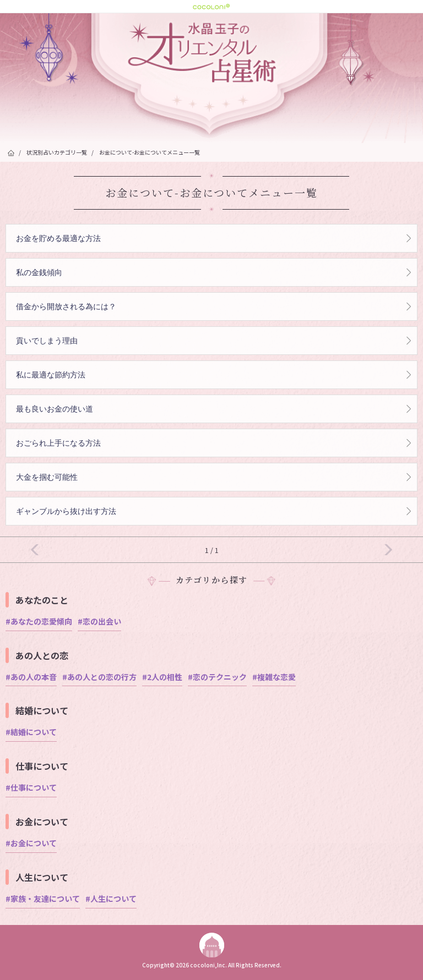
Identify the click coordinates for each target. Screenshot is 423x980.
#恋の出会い (99, 621)
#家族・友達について (43, 899)
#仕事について (31, 787)
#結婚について (31, 732)
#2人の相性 (162, 677)
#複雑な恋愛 (274, 677)
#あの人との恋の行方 (99, 677)
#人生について (111, 899)
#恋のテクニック (217, 677)
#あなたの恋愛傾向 (39, 621)
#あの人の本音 (31, 677)
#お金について (31, 843)
